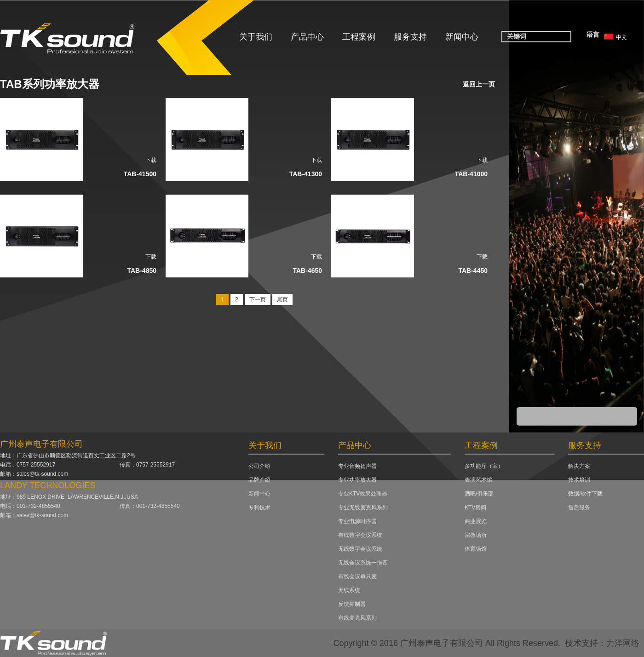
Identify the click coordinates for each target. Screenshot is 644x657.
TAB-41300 (306, 174)
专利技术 (259, 507)
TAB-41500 (140, 174)
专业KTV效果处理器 (363, 494)
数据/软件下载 (585, 494)
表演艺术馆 (478, 480)
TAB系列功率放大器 (50, 84)
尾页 (282, 300)
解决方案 (579, 466)
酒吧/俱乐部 (479, 494)
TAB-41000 (471, 174)
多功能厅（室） (484, 466)
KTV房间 (475, 507)
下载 (151, 160)
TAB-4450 (473, 271)
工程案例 (359, 37)
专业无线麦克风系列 (363, 507)
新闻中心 (462, 37)
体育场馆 (476, 549)
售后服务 (579, 507)
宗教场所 (476, 535)
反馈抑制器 (352, 604)
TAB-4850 (142, 271)
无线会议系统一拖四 (363, 563)
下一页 (258, 300)
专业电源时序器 (357, 521)
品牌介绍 (259, 480)
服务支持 (410, 37)
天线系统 (349, 590)
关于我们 (256, 37)
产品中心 (307, 37)
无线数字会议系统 (360, 549)
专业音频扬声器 (357, 466)
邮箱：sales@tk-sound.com (34, 474)
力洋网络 (623, 643)
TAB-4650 (307, 271)
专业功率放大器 (357, 480)
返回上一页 (479, 84)
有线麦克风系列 (357, 618)
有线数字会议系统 (360, 535)
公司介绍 (259, 466)
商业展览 (476, 521)
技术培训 (579, 480)
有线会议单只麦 (357, 576)
